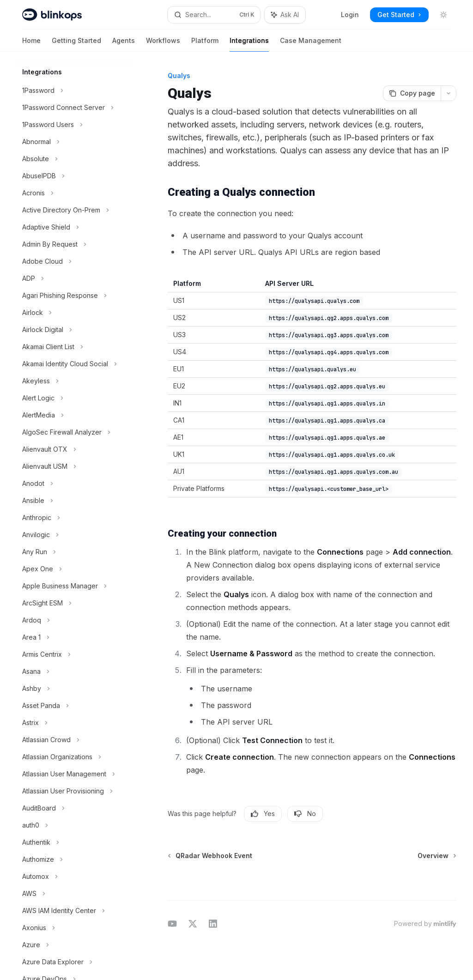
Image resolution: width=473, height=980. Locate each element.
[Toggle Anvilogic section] (74, 535)
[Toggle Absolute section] (74, 159)
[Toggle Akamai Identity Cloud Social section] (74, 364)
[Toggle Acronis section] (74, 193)
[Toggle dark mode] (443, 15)
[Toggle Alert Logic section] (74, 398)
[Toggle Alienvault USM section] (74, 466)
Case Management (311, 44)
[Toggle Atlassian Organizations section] (74, 757)
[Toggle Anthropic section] (74, 518)
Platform (205, 44)
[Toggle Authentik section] (74, 842)
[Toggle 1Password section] (74, 91)
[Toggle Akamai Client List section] (74, 347)
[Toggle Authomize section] (74, 859)
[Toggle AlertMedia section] (74, 415)
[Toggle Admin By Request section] (74, 244)
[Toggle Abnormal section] (74, 142)
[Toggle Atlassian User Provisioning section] (74, 791)
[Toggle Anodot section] (74, 484)
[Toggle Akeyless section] (74, 381)
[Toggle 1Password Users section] (74, 125)
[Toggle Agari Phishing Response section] (74, 296)
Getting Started (76, 44)
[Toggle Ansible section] (74, 501)
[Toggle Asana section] (74, 671)
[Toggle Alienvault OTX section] (74, 449)
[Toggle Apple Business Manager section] (74, 586)
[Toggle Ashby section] (74, 689)
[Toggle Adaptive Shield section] (74, 227)
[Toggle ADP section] (74, 278)
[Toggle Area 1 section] (74, 637)
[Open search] (214, 15)
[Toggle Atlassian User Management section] (74, 774)
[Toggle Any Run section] (74, 552)
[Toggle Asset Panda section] (74, 706)
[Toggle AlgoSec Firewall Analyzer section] (74, 432)
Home (31, 44)
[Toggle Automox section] (74, 877)
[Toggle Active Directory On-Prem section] (74, 210)
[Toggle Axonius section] (74, 928)
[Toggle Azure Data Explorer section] (74, 962)
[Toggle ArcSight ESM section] (74, 603)
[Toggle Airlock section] (74, 313)
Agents (124, 44)
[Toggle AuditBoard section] (74, 808)
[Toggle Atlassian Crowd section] (74, 740)
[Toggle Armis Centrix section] (74, 654)
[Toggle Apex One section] (74, 569)
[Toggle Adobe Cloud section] (74, 261)
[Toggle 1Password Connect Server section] (74, 108)
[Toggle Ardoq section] (74, 620)
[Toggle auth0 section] (74, 825)
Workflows (163, 44)
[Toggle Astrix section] (74, 723)
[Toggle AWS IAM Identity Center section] (74, 911)
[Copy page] (412, 93)
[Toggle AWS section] (74, 894)
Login (350, 15)
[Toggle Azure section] (74, 945)
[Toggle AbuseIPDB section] (74, 176)
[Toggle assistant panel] (285, 15)
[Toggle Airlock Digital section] (74, 330)
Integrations (249, 44)
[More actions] (449, 93)
